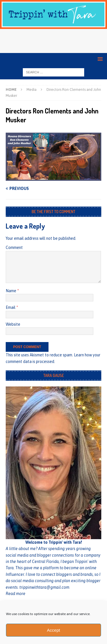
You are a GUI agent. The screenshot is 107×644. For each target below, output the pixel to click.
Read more (16, 594)
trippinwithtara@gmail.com (44, 587)
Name (11, 291)
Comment (14, 248)
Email (11, 307)
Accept (54, 630)
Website (13, 324)
